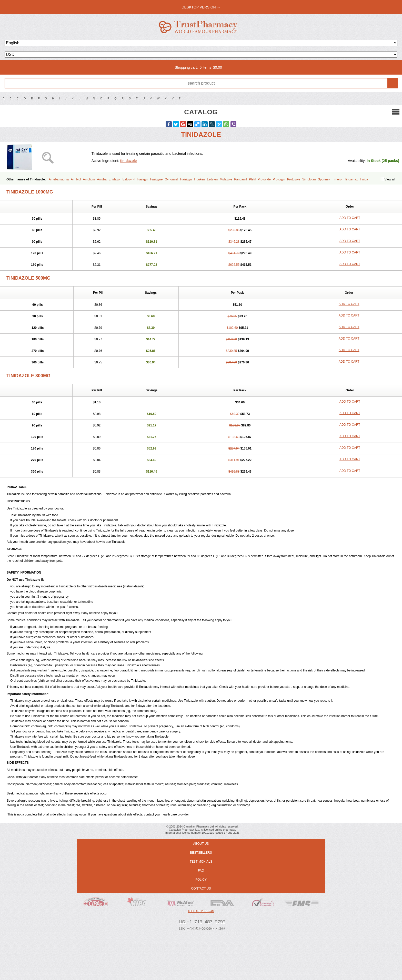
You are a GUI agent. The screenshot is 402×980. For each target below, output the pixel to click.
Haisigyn (186, 179)
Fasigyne (157, 179)
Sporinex (324, 179)
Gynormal (171, 179)
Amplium (89, 179)
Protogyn (279, 179)
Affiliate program (201, 911)
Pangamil (240, 179)
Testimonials (201, 862)
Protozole (294, 179)
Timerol (337, 179)
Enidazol (115, 179)
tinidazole (129, 161)
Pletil (252, 179)
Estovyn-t (129, 179)
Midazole (226, 179)
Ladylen (212, 179)
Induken (199, 179)
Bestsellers (201, 853)
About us (201, 844)
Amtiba (102, 179)
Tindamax (351, 179)
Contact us (201, 889)
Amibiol (76, 179)
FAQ (201, 871)
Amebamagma (59, 179)
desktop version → (201, 7)
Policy (201, 880)
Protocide (264, 179)
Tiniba (364, 179)
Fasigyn (143, 179)
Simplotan (309, 179)
